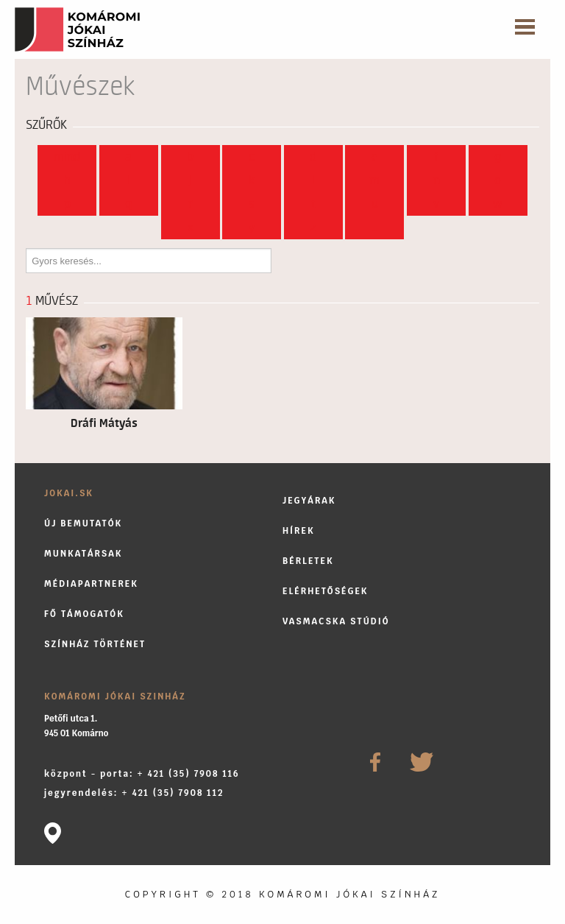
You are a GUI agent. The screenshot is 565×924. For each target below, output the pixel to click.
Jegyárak (309, 500)
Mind (67, 157)
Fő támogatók (84, 614)
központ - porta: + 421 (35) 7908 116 (142, 773)
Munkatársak (83, 553)
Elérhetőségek (326, 591)
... (375, 228)
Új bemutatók (83, 523)
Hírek (299, 530)
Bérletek (308, 561)
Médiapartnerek (91, 583)
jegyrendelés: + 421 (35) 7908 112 (134, 793)
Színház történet (95, 644)
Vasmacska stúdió (336, 621)
